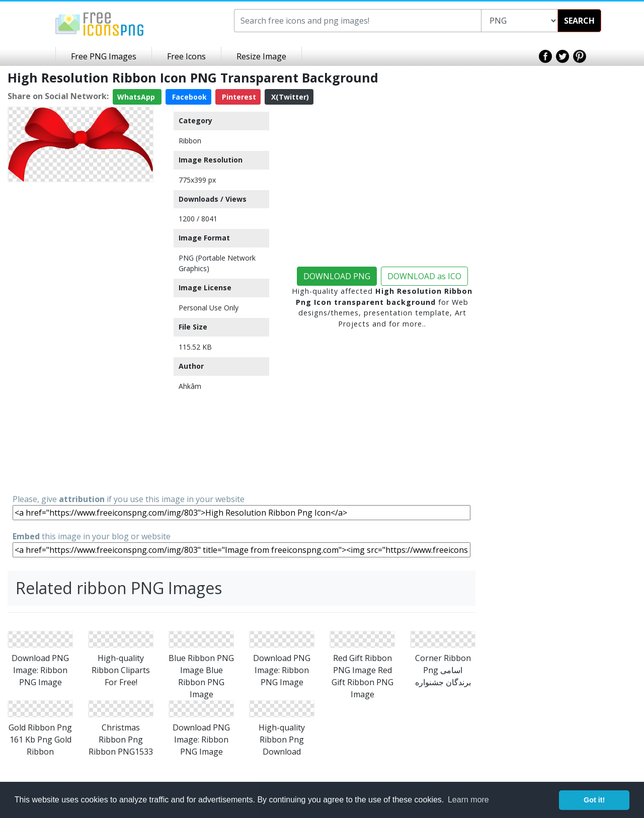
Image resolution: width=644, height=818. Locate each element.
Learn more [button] (468, 800)
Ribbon (190, 141)
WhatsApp (137, 97)
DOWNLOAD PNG (337, 276)
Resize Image (261, 56)
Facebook (188, 97)
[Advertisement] (80, 337)
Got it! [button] (594, 800)
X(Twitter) (289, 97)
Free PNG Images (104, 56)
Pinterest (238, 97)
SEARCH (579, 21)
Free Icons (186, 56)
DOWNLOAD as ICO (424, 276)
